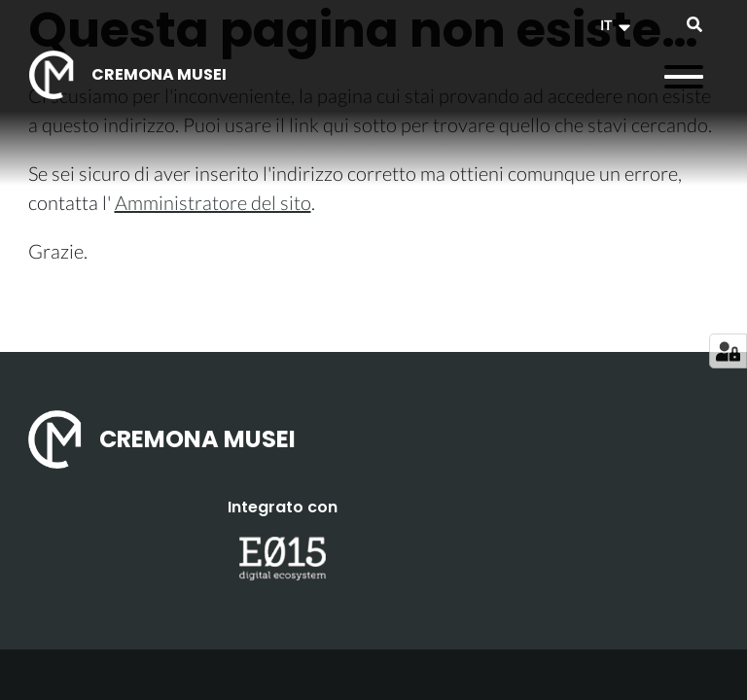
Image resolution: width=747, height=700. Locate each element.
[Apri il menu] (684, 77)
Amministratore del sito (213, 202)
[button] (618, 25)
